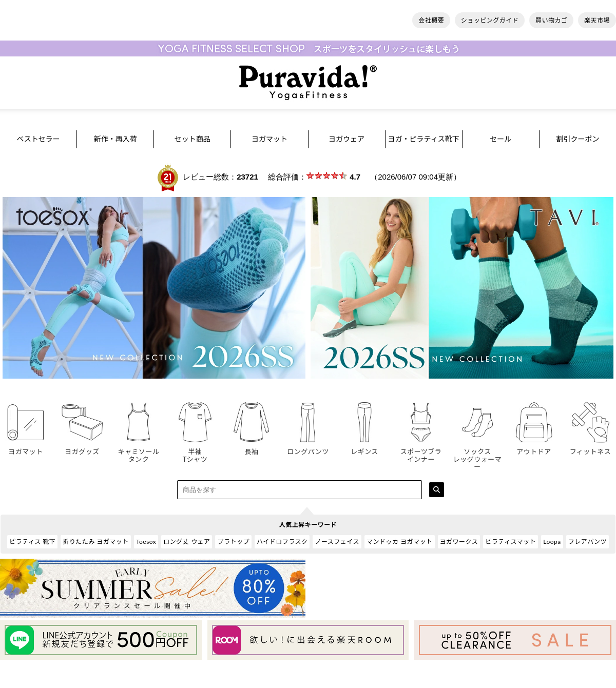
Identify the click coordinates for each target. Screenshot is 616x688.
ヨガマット (269, 139)
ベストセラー (38, 139)
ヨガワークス (459, 542)
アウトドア (534, 448)
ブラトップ (233, 542)
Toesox (146, 542)
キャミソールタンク (139, 452)
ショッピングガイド (490, 20)
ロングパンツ (308, 448)
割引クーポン (577, 139)
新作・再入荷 (115, 139)
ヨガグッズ (82, 448)
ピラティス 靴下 (32, 542)
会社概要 (431, 20)
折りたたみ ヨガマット (96, 542)
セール (500, 139)
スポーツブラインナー (421, 452)
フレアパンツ (588, 542)
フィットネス (590, 448)
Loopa (552, 542)
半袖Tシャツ (195, 452)
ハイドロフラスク (282, 542)
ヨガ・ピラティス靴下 (424, 139)
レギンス (364, 448)
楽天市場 (597, 20)
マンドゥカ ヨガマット (400, 542)
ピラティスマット (511, 542)
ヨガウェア (346, 139)
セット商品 (192, 139)
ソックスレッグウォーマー (477, 455)
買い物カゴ (552, 20)
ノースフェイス (337, 542)
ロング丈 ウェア (187, 542)
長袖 (252, 448)
